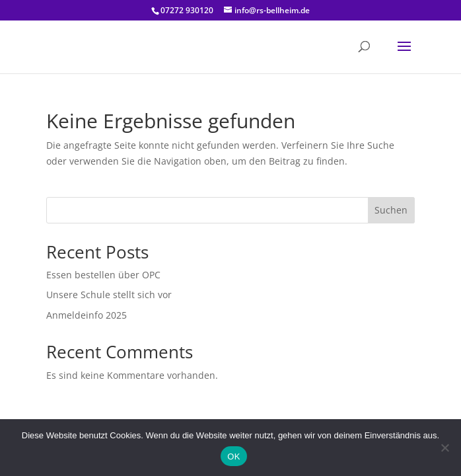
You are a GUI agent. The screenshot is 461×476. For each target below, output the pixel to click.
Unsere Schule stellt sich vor (109, 295)
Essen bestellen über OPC (103, 275)
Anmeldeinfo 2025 (87, 315)
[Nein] (444, 448)
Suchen (391, 210)
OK (233, 456)
